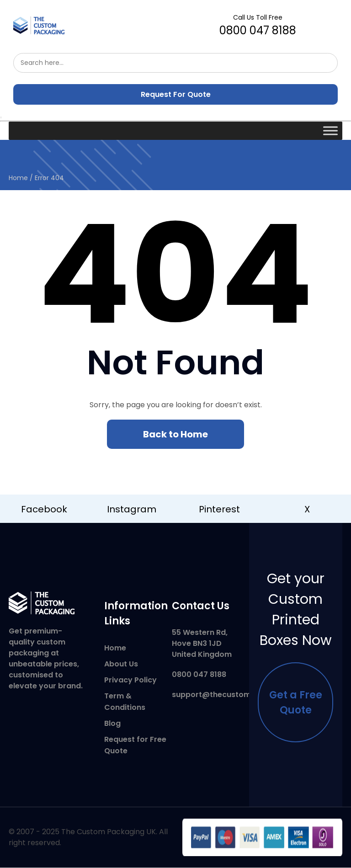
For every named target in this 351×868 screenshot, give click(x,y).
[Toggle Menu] (330, 130)
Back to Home (175, 434)
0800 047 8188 (258, 25)
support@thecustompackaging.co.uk (242, 695)
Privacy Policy (130, 680)
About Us (121, 664)
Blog (112, 723)
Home (18, 178)
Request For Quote (176, 94)
